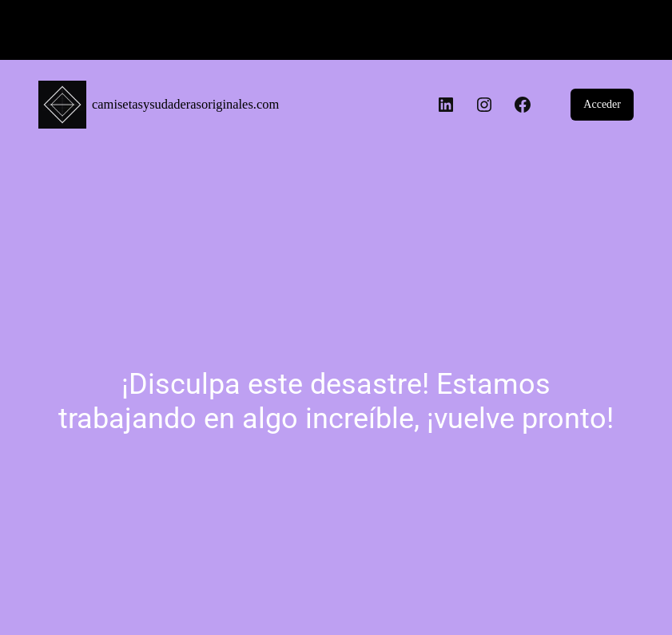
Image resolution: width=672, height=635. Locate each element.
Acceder (602, 104)
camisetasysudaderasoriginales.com (185, 104)
